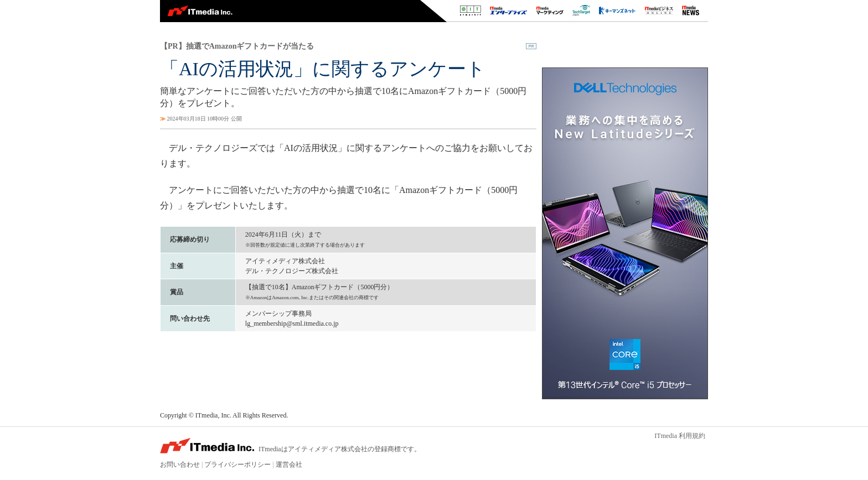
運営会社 (289, 465)
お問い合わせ (180, 465)
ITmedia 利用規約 (680, 436)
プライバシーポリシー (237, 465)
